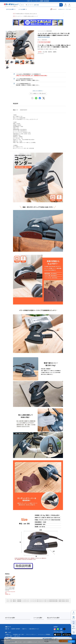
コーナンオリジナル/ (45, 31)
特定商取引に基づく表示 (18, 634)
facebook (61, 629)
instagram (55, 629)
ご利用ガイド (8, 634)
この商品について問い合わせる (39, 94)
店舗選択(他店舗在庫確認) (44, 37)
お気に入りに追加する (33, 58)
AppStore (57, 634)
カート (74, 634)
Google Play (67, 634)
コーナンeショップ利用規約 (44, 634)
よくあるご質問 (8, 636)
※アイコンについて (41, 53)
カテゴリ (74, 619)
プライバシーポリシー (31, 634)
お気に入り (74, 628)
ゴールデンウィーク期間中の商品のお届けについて (25, 16)
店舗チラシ (25, 629)
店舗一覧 (7, 629)
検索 (74, 624)
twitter (64, 629)
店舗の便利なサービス (34, 629)
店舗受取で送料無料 (16, 629)
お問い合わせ (17, 636)
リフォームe (68, 9)
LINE (58, 629)
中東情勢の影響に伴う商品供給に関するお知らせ (25, 14)
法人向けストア (61, 9)
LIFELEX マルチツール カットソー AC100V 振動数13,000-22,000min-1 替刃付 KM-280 (10, 589)
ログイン (74, 614)
